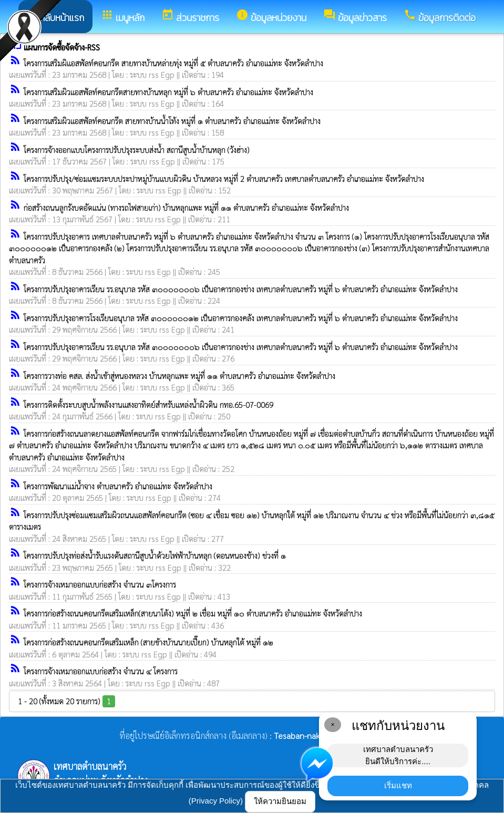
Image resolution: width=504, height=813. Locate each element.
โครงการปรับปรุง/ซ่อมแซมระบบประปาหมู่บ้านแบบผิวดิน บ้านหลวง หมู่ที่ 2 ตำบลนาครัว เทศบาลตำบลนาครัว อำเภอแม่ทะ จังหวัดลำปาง (224, 178)
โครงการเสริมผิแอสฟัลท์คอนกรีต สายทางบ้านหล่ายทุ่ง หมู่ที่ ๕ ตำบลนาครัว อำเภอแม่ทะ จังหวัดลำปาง (173, 63)
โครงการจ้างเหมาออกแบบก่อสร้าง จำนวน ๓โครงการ (100, 584)
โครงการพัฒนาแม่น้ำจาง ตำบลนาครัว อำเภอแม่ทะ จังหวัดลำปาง (118, 486)
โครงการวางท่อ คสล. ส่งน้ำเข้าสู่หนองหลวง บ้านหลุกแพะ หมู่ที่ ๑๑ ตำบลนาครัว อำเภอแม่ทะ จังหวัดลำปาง (179, 375)
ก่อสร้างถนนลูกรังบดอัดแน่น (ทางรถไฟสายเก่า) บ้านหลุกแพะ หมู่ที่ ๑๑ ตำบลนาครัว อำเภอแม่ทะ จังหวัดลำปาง (186, 207)
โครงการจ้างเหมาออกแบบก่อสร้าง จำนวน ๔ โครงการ (101, 671)
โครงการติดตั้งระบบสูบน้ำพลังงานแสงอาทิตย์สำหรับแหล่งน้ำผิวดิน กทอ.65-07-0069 (148, 404)
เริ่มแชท (398, 785)
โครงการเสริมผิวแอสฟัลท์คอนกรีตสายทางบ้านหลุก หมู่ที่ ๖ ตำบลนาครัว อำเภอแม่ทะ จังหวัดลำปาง (168, 92)
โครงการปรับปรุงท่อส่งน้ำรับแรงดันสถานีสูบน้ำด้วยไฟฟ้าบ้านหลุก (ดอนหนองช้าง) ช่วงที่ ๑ (155, 555)
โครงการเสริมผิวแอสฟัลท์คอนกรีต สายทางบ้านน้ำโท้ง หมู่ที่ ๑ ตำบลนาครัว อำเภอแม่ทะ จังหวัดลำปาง (172, 121)
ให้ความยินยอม (280, 801)
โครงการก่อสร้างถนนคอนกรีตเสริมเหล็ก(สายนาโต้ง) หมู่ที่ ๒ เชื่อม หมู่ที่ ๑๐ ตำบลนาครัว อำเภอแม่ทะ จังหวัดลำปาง (193, 613)
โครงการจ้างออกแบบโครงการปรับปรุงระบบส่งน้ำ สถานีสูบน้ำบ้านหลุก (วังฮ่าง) (137, 150)
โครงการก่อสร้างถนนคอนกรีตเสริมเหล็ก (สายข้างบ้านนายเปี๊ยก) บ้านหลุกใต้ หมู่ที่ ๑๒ (148, 642)
